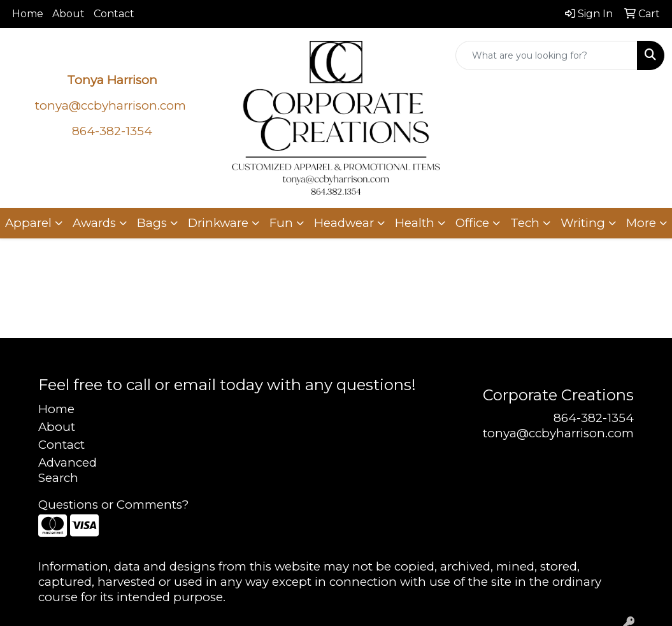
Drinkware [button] (218, 223)
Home (28, 14)
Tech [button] (525, 223)
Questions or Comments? (113, 505)
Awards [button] (94, 223)
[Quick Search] (547, 55)
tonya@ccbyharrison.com (111, 106)
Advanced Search (68, 470)
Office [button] (472, 223)
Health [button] (415, 223)
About (68, 14)
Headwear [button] (344, 223)
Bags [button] (152, 223)
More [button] (641, 223)
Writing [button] (583, 223)
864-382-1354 (594, 418)
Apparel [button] (28, 223)
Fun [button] (281, 223)
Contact (114, 14)
